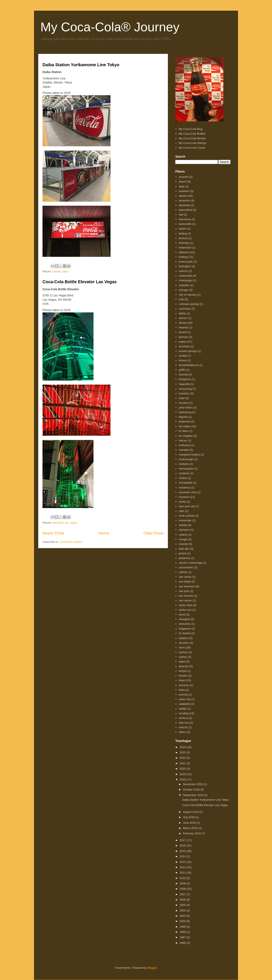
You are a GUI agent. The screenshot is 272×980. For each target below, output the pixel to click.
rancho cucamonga (191, 563)
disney (183, 323)
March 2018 (191, 828)
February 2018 (192, 833)
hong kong (185, 389)
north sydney (187, 516)
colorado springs (189, 304)
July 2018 (189, 817)
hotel (182, 398)
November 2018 (193, 784)
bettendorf (185, 248)
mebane (184, 464)
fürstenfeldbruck (189, 365)
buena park (186, 262)
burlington (185, 266)
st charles (185, 633)
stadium (184, 638)
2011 (183, 873)
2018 (183, 780)
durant (183, 332)
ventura (183, 718)
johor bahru (186, 407)
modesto (184, 473)
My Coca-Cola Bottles (192, 134)
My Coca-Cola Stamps (193, 143)
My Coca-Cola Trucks (192, 148)
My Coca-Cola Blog (191, 129)
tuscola (183, 695)
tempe (183, 671)
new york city (187, 506)
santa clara (186, 605)
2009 (183, 883)
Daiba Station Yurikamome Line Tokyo (81, 65)
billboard (184, 252)
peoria (183, 553)
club (181, 299)
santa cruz (185, 610)
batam (183, 229)
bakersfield (185, 210)
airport (183, 182)
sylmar (183, 657)
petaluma (184, 558)
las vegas (71, 523)
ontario (183, 535)
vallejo (183, 709)
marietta (184, 450)
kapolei (183, 417)
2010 (183, 878)
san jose (184, 591)
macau (183, 440)
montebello (186, 483)
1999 (183, 927)
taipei (182, 662)
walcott (183, 727)
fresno (183, 360)
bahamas (184, 205)
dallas (182, 313)
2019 (183, 774)
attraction (58, 523)
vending (184, 713)
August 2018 (191, 812)
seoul (182, 614)
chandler (184, 285)
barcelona (185, 219)
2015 (183, 851)
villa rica (184, 723)
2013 (183, 862)
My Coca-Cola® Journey (110, 27)
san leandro (186, 596)
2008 (183, 889)
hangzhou (185, 379)
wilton (182, 732)
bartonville (185, 224)
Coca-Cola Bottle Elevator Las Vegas (80, 282)
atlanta (183, 196)
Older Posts (154, 533)
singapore (185, 629)
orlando (183, 544)
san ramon (185, 600)
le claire (183, 431)
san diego (185, 581)
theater (183, 676)
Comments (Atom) (71, 542)
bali (181, 215)
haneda (183, 374)
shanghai (184, 619)
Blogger (152, 968)
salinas (183, 572)
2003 (183, 916)
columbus (185, 309)
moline (183, 478)
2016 (183, 846)
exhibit (183, 356)
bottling (183, 257)
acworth (184, 177)
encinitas (184, 346)
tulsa (182, 690)
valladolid (184, 704)
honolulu (184, 393)
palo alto (184, 549)
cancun (183, 271)
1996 (183, 943)
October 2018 (192, 790)
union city (185, 699)
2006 (183, 900)
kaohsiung (185, 412)
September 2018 (194, 795)
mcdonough (186, 459)
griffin (182, 370)
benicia (183, 238)
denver (183, 318)
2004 (183, 910)
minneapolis (186, 469)
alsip (182, 186)
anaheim (184, 191)
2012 (183, 867)
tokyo (66, 271)
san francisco (187, 586)
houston (184, 403)
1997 (183, 937)
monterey (184, 488)
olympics (184, 530)
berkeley (184, 243)
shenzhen (185, 624)
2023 (183, 752)
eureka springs (188, 351)
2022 (183, 758)
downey (183, 327)
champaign (186, 280)
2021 (183, 763)
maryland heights (189, 455)
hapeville (184, 384)
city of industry (188, 295)
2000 (183, 921)
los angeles (186, 436)
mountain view (188, 492)
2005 (183, 905)
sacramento (186, 567)
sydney (183, 652)
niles (182, 511)
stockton (184, 643)
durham (183, 337)
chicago (183, 290)
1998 (183, 932)
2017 (183, 840)
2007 (183, 894)
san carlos (185, 577)
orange (183, 539)
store (182, 647)
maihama (184, 445)
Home (104, 533)
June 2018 (190, 823)
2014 (183, 856)
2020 (183, 769)
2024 (183, 747)
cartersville (185, 276)
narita (182, 502)
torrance (184, 685)
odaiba (56, 271)
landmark (184, 422)
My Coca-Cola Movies (192, 138)
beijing (183, 234)
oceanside (185, 520)
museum (184, 497)
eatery (183, 342)
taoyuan (184, 666)
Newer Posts (53, 533)
